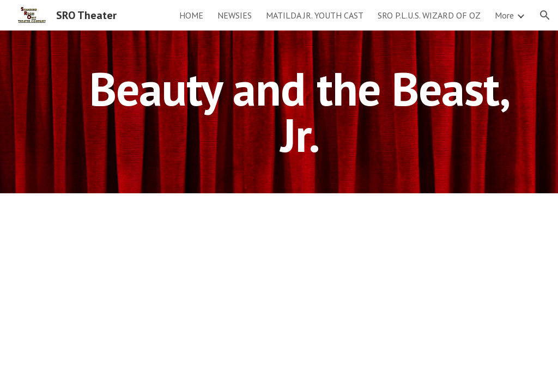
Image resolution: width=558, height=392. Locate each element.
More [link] (504, 15)
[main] (300, 112)
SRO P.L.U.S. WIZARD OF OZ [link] (429, 15)
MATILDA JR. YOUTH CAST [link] (315, 15)
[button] (545, 15)
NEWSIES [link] (235, 15)
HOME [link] (191, 15)
